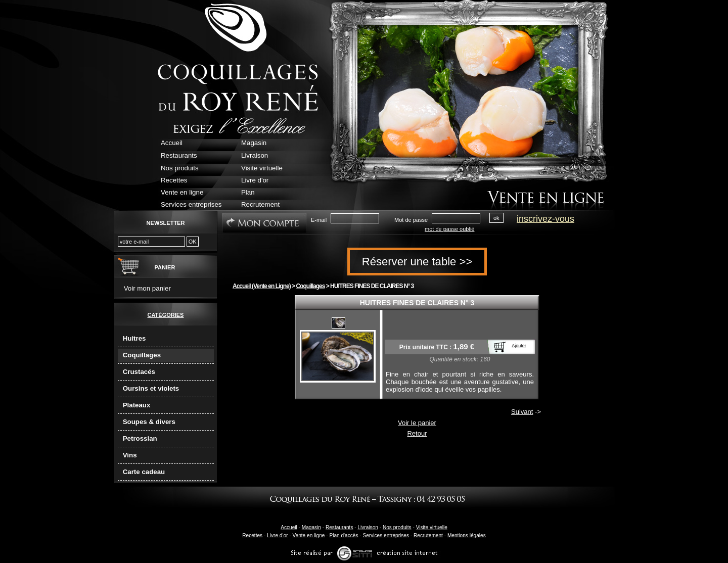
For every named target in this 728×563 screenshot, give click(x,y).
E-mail (319, 220)
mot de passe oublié (449, 229)
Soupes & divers (149, 422)
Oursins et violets (151, 388)
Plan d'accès (344, 535)
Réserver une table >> (417, 262)
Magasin (311, 527)
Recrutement (428, 535)
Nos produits (397, 527)
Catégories (166, 315)
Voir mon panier (147, 288)
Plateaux (137, 405)
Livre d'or (277, 535)
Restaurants (339, 527)
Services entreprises (386, 535)
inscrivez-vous (545, 219)
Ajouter (519, 346)
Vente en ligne (308, 535)
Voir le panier (417, 423)
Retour (417, 433)
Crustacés (139, 372)
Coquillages (142, 355)
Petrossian (140, 438)
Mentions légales (467, 535)
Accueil (289, 527)
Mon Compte (264, 223)
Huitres (134, 338)
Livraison (368, 527)
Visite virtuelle (432, 527)
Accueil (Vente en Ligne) (262, 286)
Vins (130, 455)
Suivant (522, 412)
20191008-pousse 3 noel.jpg (338, 323)
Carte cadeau (144, 472)
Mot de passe (411, 220)
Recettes (252, 535)
